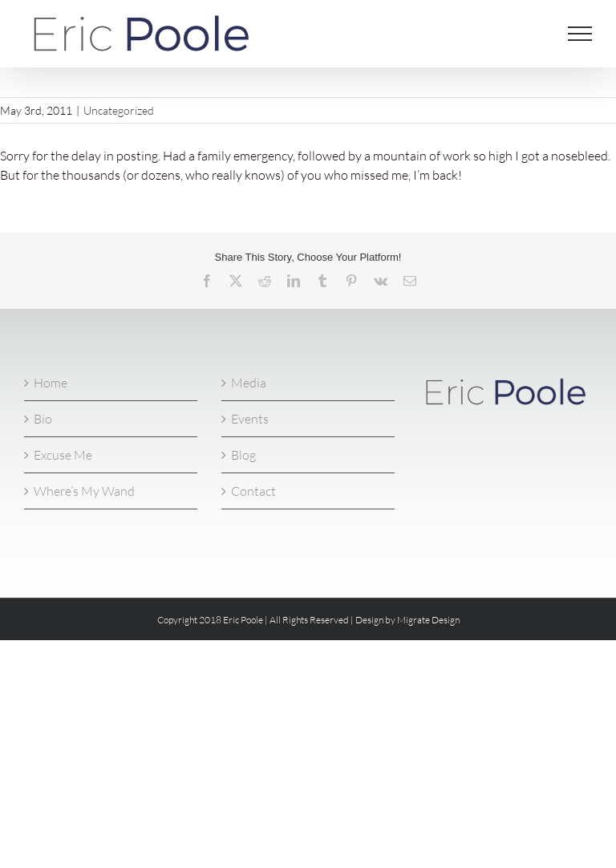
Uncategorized (119, 110)
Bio (43, 419)
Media (249, 383)
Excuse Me (63, 455)
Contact (253, 491)
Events (250, 419)
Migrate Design (428, 620)
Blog (243, 455)
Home (51, 383)
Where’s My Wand (84, 491)
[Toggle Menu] (580, 34)
